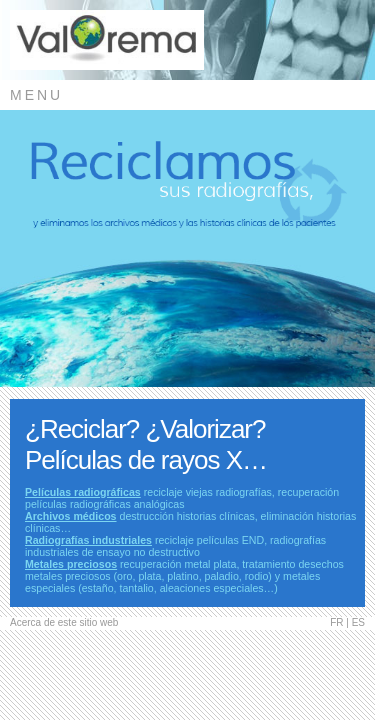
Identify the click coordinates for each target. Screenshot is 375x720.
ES (358, 622)
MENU (36, 95)
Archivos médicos (71, 516)
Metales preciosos (71, 564)
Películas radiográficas (83, 492)
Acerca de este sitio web (64, 622)
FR (336, 622)
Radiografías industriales (88, 540)
